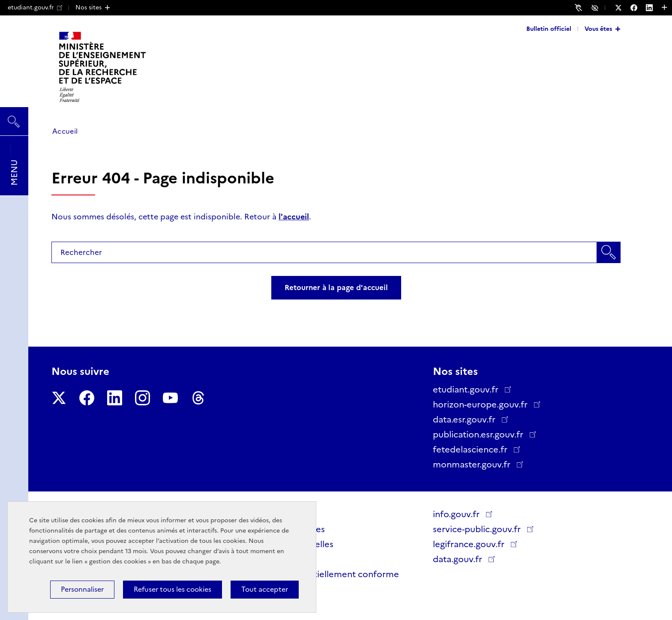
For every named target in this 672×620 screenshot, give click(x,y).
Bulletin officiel (549, 29)
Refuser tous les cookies (172, 589)
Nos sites (88, 7)
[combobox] (336, 252)
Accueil (65, 131)
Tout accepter (265, 589)
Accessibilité (596, 7)
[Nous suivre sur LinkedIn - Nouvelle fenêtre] (654, 8)
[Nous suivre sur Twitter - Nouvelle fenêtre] (623, 8)
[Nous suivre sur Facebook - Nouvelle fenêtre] (638, 8)
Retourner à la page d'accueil (336, 288)
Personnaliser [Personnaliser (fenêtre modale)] (82, 589)
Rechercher (14, 117)
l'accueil (294, 217)
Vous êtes (598, 29)
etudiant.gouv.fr (35, 7)
